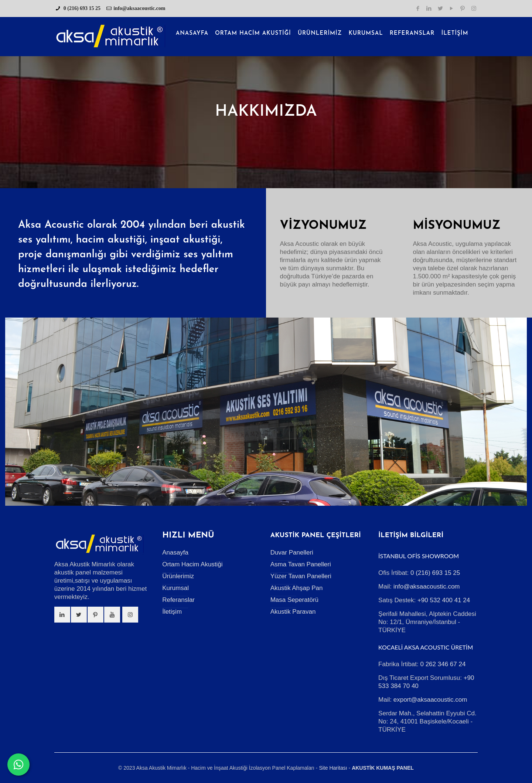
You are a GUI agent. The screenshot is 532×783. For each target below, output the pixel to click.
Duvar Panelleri (292, 552)
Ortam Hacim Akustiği (192, 564)
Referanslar (178, 600)
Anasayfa (175, 552)
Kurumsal (175, 588)
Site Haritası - (335, 768)
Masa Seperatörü (294, 600)
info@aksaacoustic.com (139, 8)
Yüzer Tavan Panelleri (301, 576)
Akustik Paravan (293, 612)
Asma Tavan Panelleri (301, 564)
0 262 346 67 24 (443, 664)
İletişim (172, 612)
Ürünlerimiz (178, 576)
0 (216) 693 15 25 (81, 8)
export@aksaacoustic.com (430, 700)
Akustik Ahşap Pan (297, 588)
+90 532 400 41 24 (444, 600)
